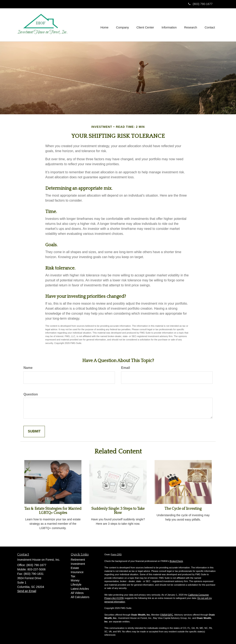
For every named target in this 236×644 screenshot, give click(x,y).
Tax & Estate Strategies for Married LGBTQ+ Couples (53, 511)
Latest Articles (80, 589)
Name (28, 368)
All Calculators (80, 597)
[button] (123, 25)
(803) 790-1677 (200, 4)
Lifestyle (76, 585)
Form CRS (116, 554)
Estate (75, 568)
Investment (78, 564)
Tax (73, 576)
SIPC (170, 615)
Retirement (78, 560)
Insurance (77, 572)
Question (31, 394)
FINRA (164, 615)
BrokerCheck (176, 561)
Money (75, 580)
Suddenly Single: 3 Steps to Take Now (118, 511)
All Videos (77, 593)
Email (126, 368)
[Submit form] (34, 432)
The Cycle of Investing (183, 509)
